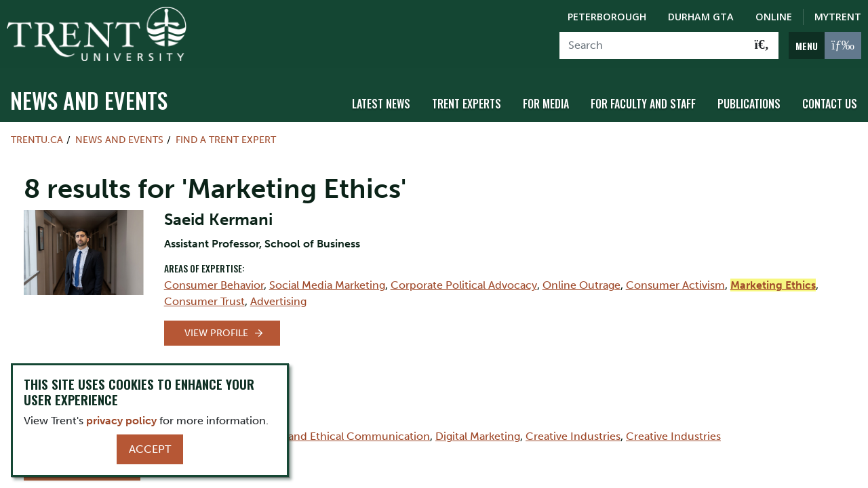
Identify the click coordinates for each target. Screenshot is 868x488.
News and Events (89, 100)
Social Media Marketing (327, 285)
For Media (546, 104)
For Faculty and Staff (643, 104)
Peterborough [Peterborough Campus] (607, 17)
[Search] (653, 45)
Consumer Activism (675, 285)
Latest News (381, 104)
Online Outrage (581, 285)
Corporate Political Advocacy (464, 285)
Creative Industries (573, 436)
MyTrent (838, 17)
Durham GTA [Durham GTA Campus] (701, 17)
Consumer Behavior (214, 285)
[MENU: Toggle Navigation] (825, 45)
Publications (749, 104)
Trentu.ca (37, 140)
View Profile (216, 333)
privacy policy (121, 421)
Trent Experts (467, 104)
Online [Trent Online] (774, 17)
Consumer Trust (204, 301)
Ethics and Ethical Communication (342, 436)
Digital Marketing (478, 436)
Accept (150, 449)
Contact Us (830, 104)
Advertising (278, 301)
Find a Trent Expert (226, 140)
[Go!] (762, 45)
